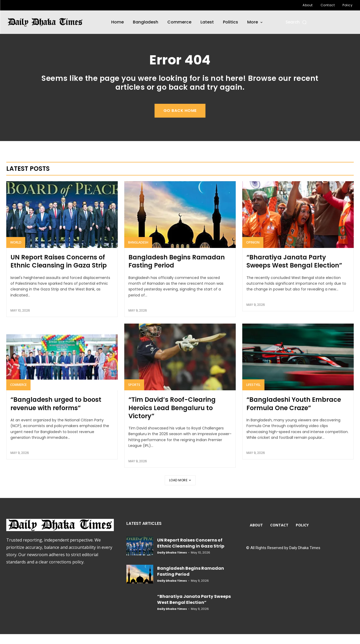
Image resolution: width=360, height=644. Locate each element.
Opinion (253, 252)
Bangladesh (138, 252)
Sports (134, 394)
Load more (180, 490)
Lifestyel (253, 394)
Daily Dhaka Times (172, 562)
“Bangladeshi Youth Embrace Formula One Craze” (294, 413)
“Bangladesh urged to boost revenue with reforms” (56, 413)
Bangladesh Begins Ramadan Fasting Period (177, 271)
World (16, 252)
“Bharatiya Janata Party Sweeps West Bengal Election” (294, 271)
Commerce (18, 394)
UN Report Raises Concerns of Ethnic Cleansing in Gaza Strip (59, 271)
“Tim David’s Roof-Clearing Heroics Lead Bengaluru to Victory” (172, 417)
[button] (296, 22)
